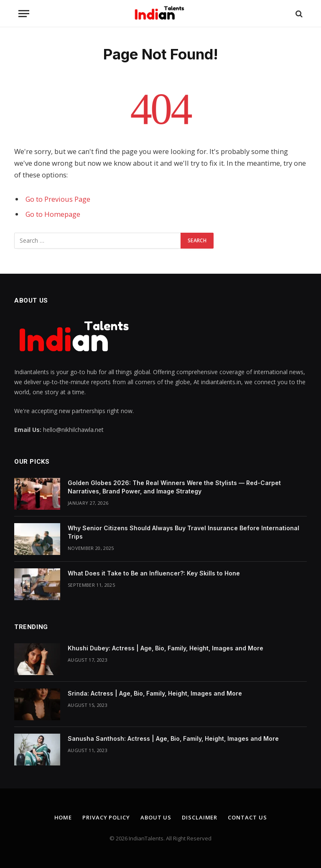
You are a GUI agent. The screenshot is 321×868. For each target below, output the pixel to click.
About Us (156, 817)
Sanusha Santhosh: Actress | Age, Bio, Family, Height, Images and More (173, 738)
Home (63, 817)
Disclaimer (200, 817)
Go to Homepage (53, 214)
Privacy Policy (106, 817)
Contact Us (247, 817)
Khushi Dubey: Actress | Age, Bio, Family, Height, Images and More (166, 648)
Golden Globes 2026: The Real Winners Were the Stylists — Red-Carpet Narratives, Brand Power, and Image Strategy (174, 487)
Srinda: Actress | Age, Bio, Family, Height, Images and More (155, 693)
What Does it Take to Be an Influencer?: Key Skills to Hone (154, 573)
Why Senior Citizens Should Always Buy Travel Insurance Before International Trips (183, 532)
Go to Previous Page (58, 199)
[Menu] (24, 14)
